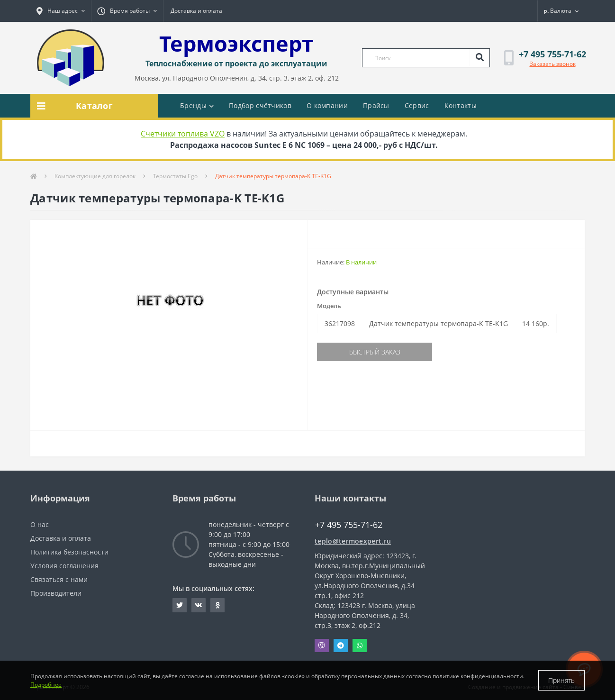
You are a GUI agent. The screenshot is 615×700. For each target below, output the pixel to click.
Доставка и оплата (196, 11)
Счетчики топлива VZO (183, 134)
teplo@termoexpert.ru (353, 541)
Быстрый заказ (375, 352)
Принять (561, 680)
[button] (61, 11)
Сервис (417, 105)
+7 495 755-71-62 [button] (349, 525)
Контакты (461, 105)
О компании (327, 105)
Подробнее (46, 685)
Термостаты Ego (175, 176)
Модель (329, 306)
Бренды (197, 105)
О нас (40, 524)
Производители (56, 593)
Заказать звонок (553, 64)
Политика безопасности (69, 552)
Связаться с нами (59, 579)
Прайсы (376, 105)
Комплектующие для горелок (95, 176)
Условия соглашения (64, 566)
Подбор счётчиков (260, 105)
